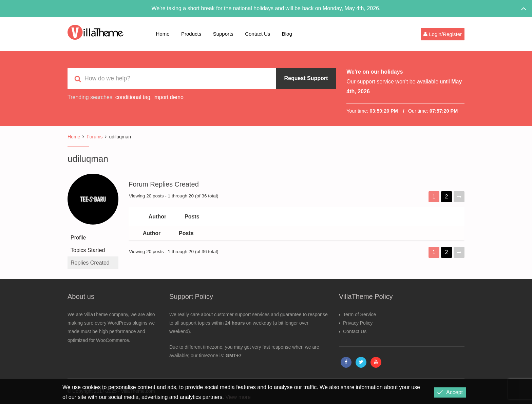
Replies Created (90, 263)
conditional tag (133, 97)
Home (163, 34)
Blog (287, 34)
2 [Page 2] (447, 197)
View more (238, 397)
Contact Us (258, 34)
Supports (223, 34)
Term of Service (359, 314)
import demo (168, 97)
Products (191, 34)
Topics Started (88, 250)
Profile (78, 238)
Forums (94, 137)
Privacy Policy (358, 323)
